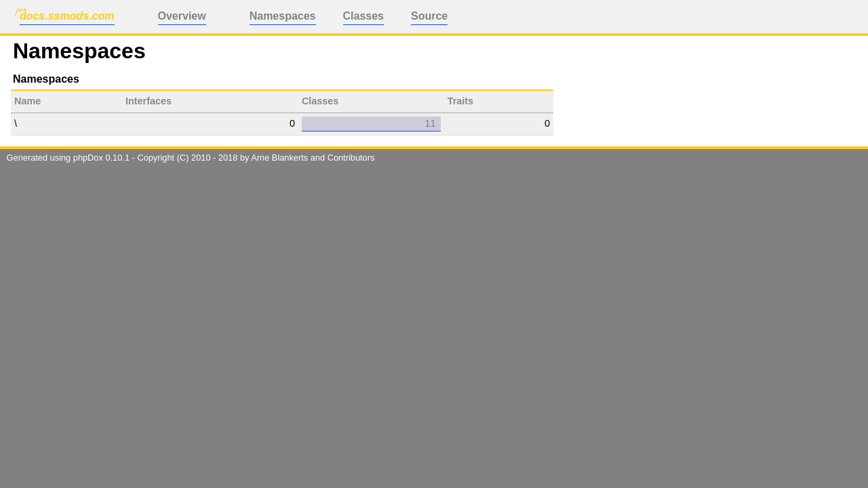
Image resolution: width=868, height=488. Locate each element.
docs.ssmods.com (67, 16)
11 (430, 123)
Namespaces (283, 16)
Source (429, 16)
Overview (182, 16)
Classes (364, 16)
